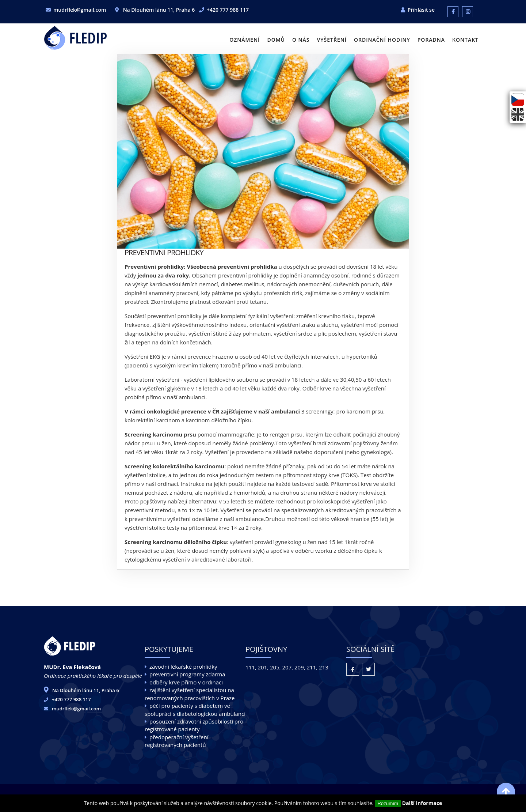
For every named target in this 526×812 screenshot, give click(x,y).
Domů (276, 40)
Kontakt (465, 40)
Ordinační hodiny (382, 40)
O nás (301, 40)
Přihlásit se (421, 10)
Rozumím (388, 803)
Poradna (431, 40)
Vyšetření (332, 40)
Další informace (422, 803)
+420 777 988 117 (228, 10)
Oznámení (245, 40)
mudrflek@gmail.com (80, 10)
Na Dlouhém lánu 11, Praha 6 (86, 690)
